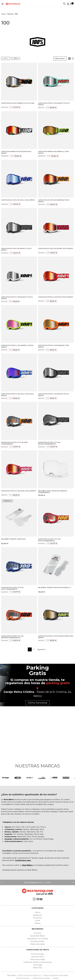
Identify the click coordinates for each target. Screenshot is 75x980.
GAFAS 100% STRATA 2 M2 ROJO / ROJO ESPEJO (56, 297)
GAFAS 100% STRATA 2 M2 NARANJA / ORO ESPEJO (54, 346)
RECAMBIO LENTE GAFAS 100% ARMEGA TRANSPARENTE (53, 492)
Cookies (55, 978)
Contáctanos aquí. (23, 860)
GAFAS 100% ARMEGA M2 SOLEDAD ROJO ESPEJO (16, 152)
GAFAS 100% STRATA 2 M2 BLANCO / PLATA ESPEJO (17, 298)
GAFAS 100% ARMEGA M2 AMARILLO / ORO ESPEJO (54, 152)
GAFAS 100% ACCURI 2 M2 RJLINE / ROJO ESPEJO (56, 248)
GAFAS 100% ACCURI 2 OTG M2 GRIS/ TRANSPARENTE (14, 443)
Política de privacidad (41, 978)
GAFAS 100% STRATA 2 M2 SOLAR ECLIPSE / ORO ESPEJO (56, 637)
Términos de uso (23, 978)
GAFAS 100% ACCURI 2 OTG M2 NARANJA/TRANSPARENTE (12, 637)
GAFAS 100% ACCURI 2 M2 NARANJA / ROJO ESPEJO (54, 201)
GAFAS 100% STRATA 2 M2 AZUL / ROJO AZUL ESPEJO (18, 395)
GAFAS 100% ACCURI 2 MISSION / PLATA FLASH (18, 103)
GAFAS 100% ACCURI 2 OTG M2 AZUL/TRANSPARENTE (12, 588)
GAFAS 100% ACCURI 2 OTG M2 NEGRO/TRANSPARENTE (49, 443)
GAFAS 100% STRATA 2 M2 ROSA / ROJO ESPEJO (19, 491)
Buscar (64, 4)
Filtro (16, 58)
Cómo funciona (37, 703)
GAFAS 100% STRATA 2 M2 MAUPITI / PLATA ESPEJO (54, 104)
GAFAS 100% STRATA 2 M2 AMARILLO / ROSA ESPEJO (17, 346)
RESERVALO (7, 501)
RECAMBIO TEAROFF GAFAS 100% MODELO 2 (54, 588)
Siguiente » (42, 649)
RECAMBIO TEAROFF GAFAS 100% (13, 539)
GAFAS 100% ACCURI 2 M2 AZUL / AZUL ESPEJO (18, 200)
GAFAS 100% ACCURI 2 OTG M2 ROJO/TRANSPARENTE (49, 540)
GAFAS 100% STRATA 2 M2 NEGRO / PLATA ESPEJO (54, 395)
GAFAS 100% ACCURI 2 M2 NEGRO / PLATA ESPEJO (16, 249)
